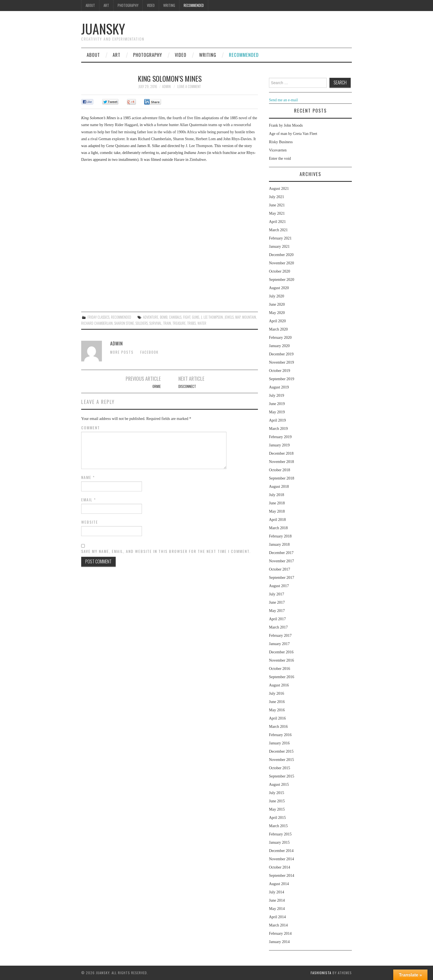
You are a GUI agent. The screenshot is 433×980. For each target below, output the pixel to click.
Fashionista (321, 973)
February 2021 (280, 238)
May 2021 (277, 213)
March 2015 (278, 826)
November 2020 (282, 263)
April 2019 (277, 420)
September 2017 (282, 578)
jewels (229, 317)
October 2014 (280, 867)
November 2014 (282, 859)
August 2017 (279, 586)
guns (196, 317)
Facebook (149, 352)
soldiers (142, 323)
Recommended (194, 5)
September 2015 (282, 776)
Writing (169, 5)
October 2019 (280, 371)
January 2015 (279, 842)
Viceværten (278, 150)
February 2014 (280, 934)
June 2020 (277, 304)
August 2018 (279, 487)
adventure (151, 317)
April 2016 (277, 718)
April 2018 (277, 520)
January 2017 (279, 644)
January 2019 (279, 445)
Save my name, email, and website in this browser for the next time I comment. (166, 551)
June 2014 (277, 900)
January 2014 (279, 942)
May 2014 (277, 909)
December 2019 (281, 354)
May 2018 (277, 511)
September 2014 (282, 876)
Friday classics (98, 317)
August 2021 (279, 189)
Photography (128, 5)
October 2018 (280, 470)
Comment (91, 428)
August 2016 (279, 685)
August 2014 (279, 884)
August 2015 (279, 785)
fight (187, 317)
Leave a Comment (189, 86)
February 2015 (280, 834)
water (202, 323)
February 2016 (280, 735)
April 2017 (277, 619)
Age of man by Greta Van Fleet (293, 134)
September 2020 (282, 280)
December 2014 (281, 851)
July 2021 (277, 197)
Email (89, 500)
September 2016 (282, 677)
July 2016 (277, 693)
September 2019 (282, 379)
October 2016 (280, 669)
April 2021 (277, 222)
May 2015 (277, 809)
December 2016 (281, 652)
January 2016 (279, 743)
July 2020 (277, 296)
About (90, 5)
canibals (175, 317)
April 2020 (277, 321)
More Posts (122, 352)
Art (106, 5)
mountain (249, 317)
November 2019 (282, 362)
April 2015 (277, 818)
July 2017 (277, 594)
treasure (179, 323)
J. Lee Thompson (212, 317)
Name (88, 477)
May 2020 (277, 313)
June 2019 (277, 404)
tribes (192, 323)
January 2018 (279, 544)
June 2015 (277, 801)
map (238, 317)
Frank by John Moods (286, 125)
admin (166, 86)
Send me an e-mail (283, 100)
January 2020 (279, 346)
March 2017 (278, 627)
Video (151, 5)
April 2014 (277, 917)
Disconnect (187, 386)
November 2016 (282, 660)
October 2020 (280, 271)
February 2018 (280, 536)
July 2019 (277, 396)
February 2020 (280, 338)
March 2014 (278, 925)
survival (155, 323)
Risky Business (281, 142)
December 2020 (281, 255)
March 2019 (278, 429)
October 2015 (280, 768)
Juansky (103, 29)
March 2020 (278, 329)
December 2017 (281, 553)
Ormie (157, 386)
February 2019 (280, 437)
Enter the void (280, 159)
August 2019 (279, 387)
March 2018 (278, 528)
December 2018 (281, 453)
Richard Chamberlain (97, 323)
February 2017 (280, 636)
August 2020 (279, 288)
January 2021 (279, 247)
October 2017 (280, 569)
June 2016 (277, 702)
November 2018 (282, 462)
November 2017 (282, 561)
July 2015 (277, 793)
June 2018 (277, 503)
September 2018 (282, 478)
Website (90, 522)
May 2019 (277, 412)
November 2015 (282, 760)
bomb (164, 317)
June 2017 (277, 602)
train (167, 323)
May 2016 (277, 710)
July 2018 (277, 495)
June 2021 (277, 205)
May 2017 (277, 611)
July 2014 (277, 892)
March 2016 (278, 727)
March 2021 (278, 230)
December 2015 (281, 751)
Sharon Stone (124, 323)
